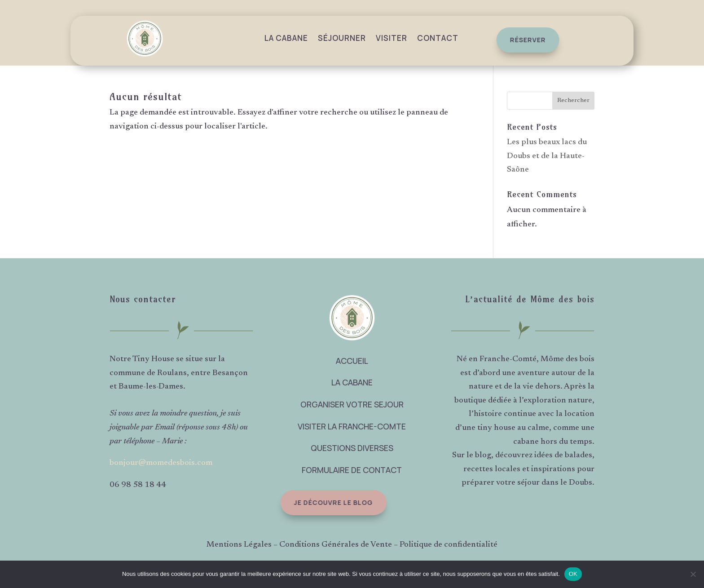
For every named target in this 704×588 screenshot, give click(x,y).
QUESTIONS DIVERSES (352, 448)
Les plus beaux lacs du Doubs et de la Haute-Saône (547, 156)
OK (573, 574)
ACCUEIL (352, 361)
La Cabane (286, 38)
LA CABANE (352, 382)
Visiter (392, 38)
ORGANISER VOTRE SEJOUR (352, 404)
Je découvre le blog (329, 502)
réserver (525, 40)
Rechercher (573, 101)
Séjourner (342, 38)
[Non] (693, 574)
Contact (438, 38)
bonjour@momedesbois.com (161, 463)
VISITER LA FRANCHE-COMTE (352, 426)
